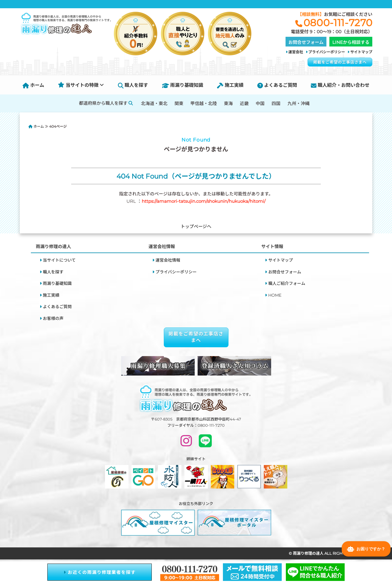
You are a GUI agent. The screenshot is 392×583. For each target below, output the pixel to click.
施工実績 (230, 85)
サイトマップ (361, 52)
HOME (275, 295)
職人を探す (133, 85)
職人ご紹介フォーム (287, 283)
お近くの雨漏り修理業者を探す (100, 572)
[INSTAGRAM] (186, 443)
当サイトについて (59, 260)
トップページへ (196, 226)
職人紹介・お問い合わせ (340, 85)
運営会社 (296, 52)
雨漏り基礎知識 (183, 85)
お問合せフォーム (285, 272)
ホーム (34, 85)
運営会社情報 (168, 260)
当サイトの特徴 (81, 85)
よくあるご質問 (277, 85)
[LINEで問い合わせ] (205, 443)
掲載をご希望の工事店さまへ (340, 62)
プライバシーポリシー (327, 52)
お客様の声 (53, 318)
